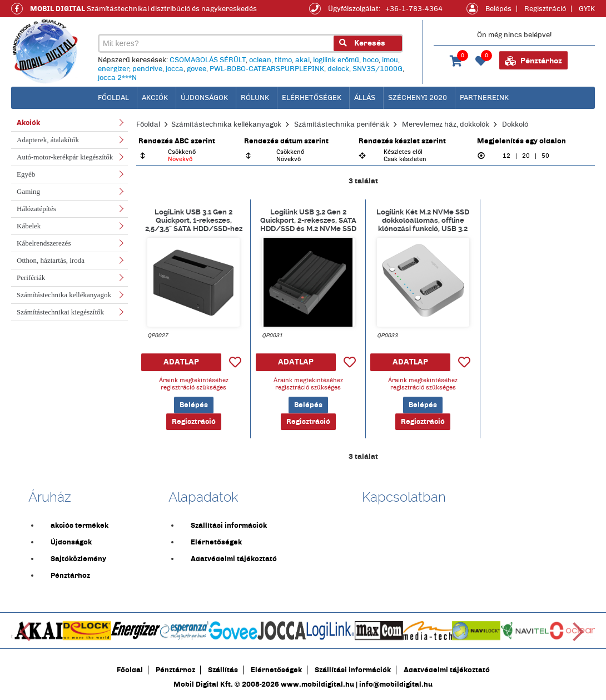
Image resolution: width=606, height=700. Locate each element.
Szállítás (223, 670)
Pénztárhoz (533, 61)
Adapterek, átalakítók (48, 140)
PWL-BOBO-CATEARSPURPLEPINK (267, 69)
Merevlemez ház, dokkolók (446, 124)
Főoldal (148, 124)
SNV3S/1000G (377, 69)
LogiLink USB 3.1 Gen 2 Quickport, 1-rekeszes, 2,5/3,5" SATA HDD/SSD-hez (194, 220)
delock (338, 69)
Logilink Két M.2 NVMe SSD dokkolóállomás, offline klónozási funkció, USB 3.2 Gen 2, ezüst (423, 220)
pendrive (147, 69)
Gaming (28, 191)
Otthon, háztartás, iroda (51, 260)
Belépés (498, 9)
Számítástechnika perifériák (342, 124)
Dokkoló (515, 124)
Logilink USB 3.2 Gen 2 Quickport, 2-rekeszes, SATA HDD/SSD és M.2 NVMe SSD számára (308, 220)
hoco (371, 60)
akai (302, 60)
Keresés (362, 43)
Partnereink (484, 98)
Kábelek (29, 226)
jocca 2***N (117, 78)
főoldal (113, 98)
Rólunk (255, 98)
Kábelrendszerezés (44, 243)
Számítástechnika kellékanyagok (64, 295)
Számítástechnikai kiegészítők (60, 312)
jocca (175, 69)
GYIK (587, 9)
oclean (260, 60)
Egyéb (26, 174)
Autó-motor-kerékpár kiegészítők (65, 157)
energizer (113, 69)
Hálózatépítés (36, 209)
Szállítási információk (229, 526)
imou (390, 60)
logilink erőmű (336, 60)
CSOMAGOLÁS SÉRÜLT (208, 60)
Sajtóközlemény (78, 559)
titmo (283, 60)
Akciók (155, 98)
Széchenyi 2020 (418, 98)
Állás (365, 98)
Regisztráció (545, 9)
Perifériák (31, 277)
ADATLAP (181, 362)
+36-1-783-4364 (414, 9)
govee (197, 69)
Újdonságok (204, 98)
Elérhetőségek (312, 98)
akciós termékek (80, 526)
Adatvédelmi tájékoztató (234, 559)
